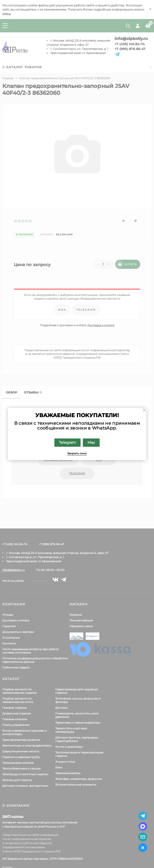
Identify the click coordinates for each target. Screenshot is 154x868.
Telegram (67, 442)
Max (91, 442)
